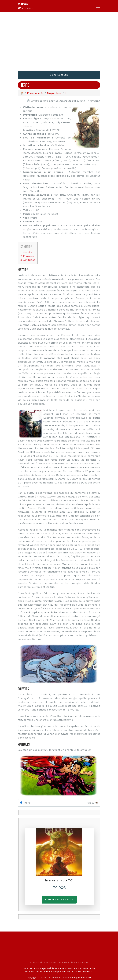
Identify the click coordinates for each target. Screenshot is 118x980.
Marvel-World (26, 6)
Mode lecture (59, 75)
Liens (73, 962)
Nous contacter (59, 962)
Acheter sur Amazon (59, 900)
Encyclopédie (35, 93)
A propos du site (39, 962)
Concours (83, 962)
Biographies (54, 93)
